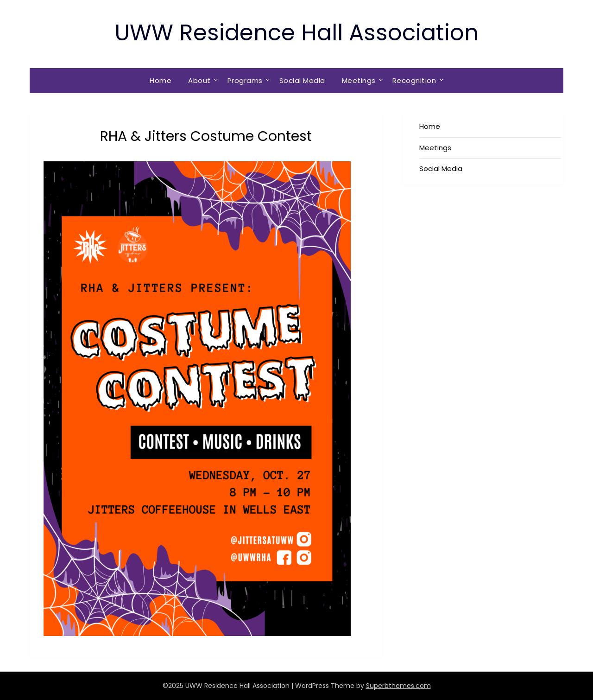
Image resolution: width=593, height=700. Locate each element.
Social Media (302, 80)
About (199, 80)
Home (161, 80)
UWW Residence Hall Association (296, 33)
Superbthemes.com (398, 686)
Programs (245, 80)
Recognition (414, 80)
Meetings (359, 80)
